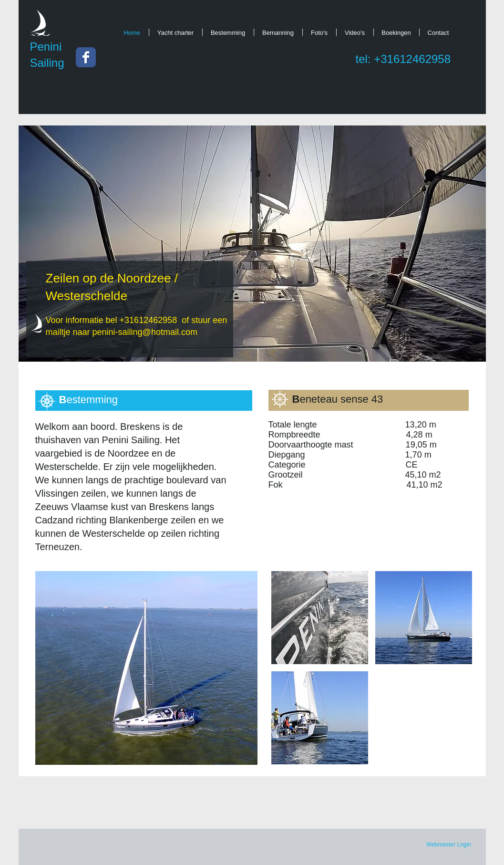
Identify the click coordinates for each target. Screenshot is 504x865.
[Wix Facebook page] (86, 57)
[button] (146, 668)
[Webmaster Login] (449, 845)
